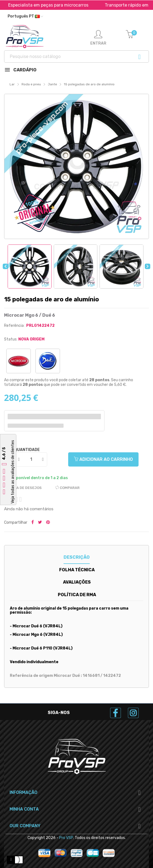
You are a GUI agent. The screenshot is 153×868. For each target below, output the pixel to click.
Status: (11, 339)
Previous (5, 266)
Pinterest (48, 523)
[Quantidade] (31, 459)
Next (148, 266)
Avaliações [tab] (77, 582)
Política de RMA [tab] (77, 595)
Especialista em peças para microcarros (62, 5)
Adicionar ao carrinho (103, 459)
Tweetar (40, 523)
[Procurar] (76, 56)
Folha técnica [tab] (77, 570)
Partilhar (33, 523)
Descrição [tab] (77, 557)
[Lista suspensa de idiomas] (25, 16)
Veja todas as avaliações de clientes (13, 472)
